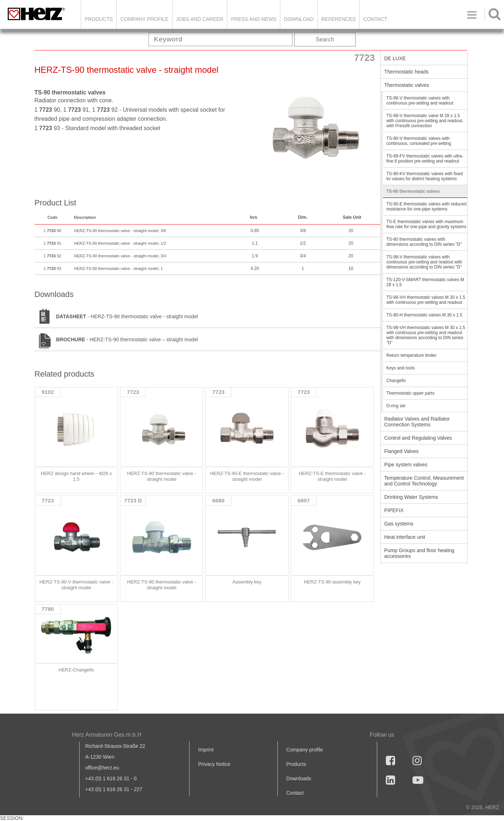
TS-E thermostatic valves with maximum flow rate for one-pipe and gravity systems (427, 224)
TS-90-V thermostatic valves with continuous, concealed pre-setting (419, 141)
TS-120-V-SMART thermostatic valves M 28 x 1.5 (425, 282)
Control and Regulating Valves (418, 438)
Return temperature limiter (412, 355)
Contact (375, 19)
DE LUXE (395, 58)
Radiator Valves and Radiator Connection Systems (417, 422)
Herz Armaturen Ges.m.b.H (107, 735)
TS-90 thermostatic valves (413, 191)
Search (325, 39)
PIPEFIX (394, 510)
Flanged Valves (402, 451)
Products (99, 19)
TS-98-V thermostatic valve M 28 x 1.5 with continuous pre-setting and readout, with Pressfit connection (425, 121)
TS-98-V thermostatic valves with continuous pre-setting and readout (420, 101)
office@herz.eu (102, 768)
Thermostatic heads (407, 72)
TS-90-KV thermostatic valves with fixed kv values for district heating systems (425, 176)
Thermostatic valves (407, 85)
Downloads (299, 778)
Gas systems (399, 524)
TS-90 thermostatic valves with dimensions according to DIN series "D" (424, 242)
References (339, 19)
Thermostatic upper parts (411, 393)
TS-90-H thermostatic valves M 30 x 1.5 (425, 315)
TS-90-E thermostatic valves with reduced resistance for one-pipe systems (427, 207)
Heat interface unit (405, 537)
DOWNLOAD (299, 19)
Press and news (254, 19)
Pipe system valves (406, 465)
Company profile (305, 750)
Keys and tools (401, 368)
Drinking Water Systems (411, 497)
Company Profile (144, 19)
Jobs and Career (200, 19)
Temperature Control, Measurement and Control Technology (424, 481)
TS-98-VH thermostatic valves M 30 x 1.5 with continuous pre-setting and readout (426, 300)
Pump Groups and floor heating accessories (420, 553)
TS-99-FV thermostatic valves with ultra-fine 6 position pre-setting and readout (425, 159)
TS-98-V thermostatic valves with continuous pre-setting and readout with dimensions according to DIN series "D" (424, 262)
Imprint (206, 750)
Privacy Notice (214, 764)
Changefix (396, 381)
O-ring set (396, 406)
